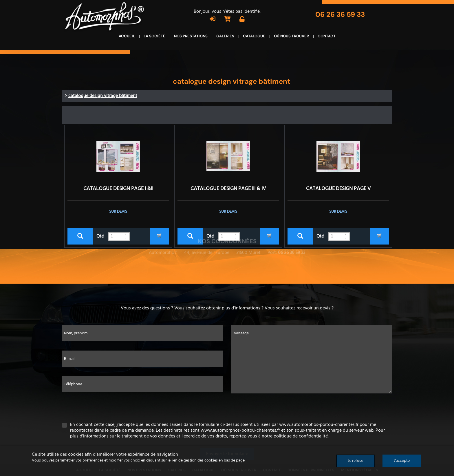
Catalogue (254, 40)
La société (154, 40)
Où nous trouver (291, 40)
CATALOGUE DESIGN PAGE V (338, 189)
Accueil (127, 40)
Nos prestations (191, 40)
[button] (127, 238)
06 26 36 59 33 (341, 14)
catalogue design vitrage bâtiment (103, 96)
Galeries (225, 40)
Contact (327, 40)
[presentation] (227, 408)
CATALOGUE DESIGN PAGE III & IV (228, 189)
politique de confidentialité (301, 436)
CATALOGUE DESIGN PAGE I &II (118, 189)
